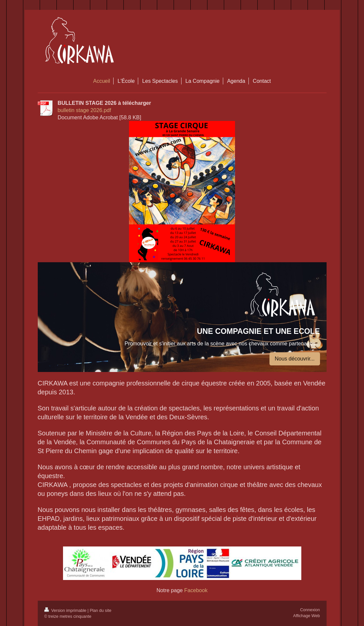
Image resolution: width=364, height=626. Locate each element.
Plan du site (100, 611)
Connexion (310, 610)
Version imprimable (66, 611)
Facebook (195, 590)
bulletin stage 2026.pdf (85, 110)
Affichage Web (306, 616)
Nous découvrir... (295, 359)
